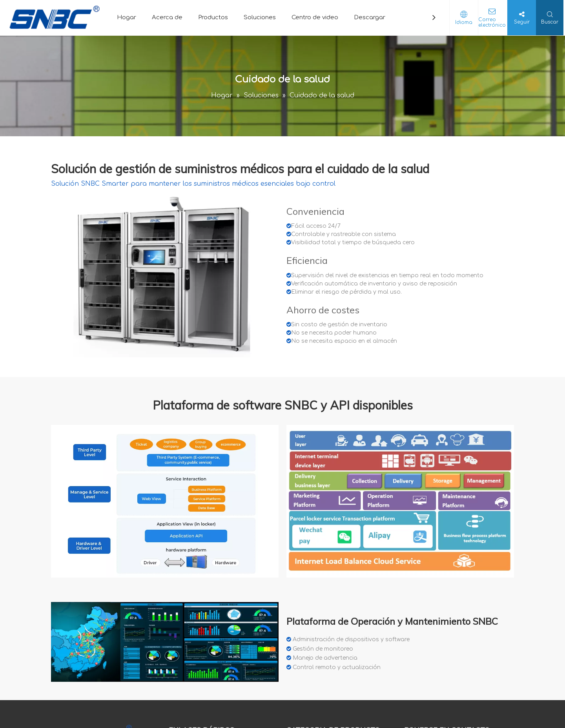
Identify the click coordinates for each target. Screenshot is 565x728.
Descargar (370, 17)
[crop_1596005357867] (165, 275)
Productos (213, 17)
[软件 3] (165, 642)
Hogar (127, 17)
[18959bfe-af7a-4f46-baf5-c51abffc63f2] (400, 501)
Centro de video (315, 17)
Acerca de (167, 17)
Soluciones (260, 17)
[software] (165, 501)
